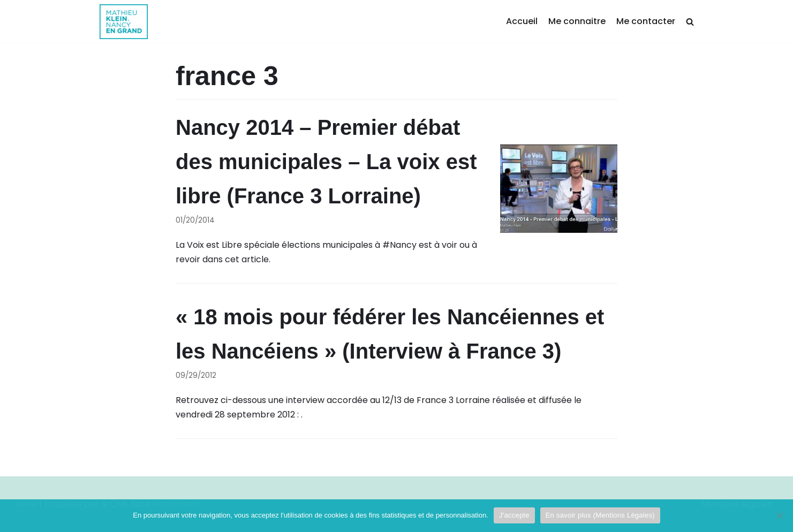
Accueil (522, 21)
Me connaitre (577, 21)
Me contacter (646, 21)
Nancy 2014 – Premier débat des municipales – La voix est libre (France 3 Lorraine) (326, 162)
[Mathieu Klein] (124, 22)
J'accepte (514, 515)
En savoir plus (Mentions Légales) (600, 515)
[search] (690, 22)
